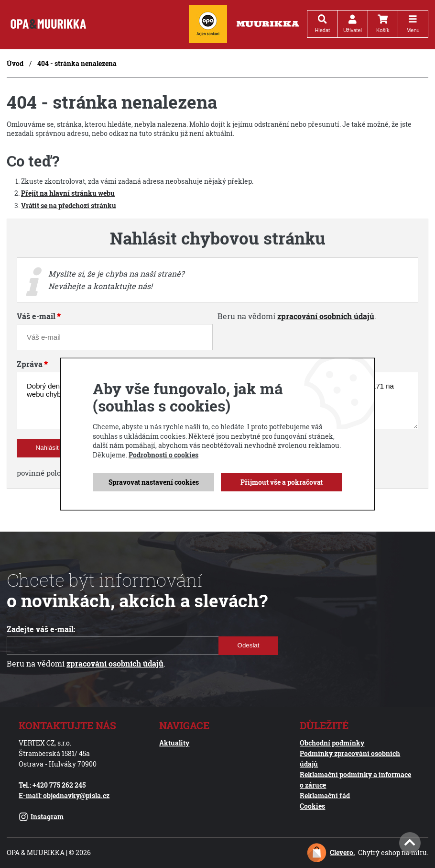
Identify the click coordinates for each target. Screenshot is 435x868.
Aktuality (174, 743)
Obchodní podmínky (332, 743)
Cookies (312, 806)
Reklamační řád (325, 796)
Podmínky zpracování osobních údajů (350, 759)
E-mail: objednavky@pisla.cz (64, 796)
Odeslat (249, 645)
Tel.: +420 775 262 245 (52, 785)
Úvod (15, 63)
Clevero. (343, 852)
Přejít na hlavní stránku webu (68, 193)
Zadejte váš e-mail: (41, 629)
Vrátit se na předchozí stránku (69, 206)
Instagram (41, 817)
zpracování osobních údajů (326, 316)
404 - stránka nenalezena (77, 63)
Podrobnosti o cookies (163, 455)
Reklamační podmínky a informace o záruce (355, 780)
